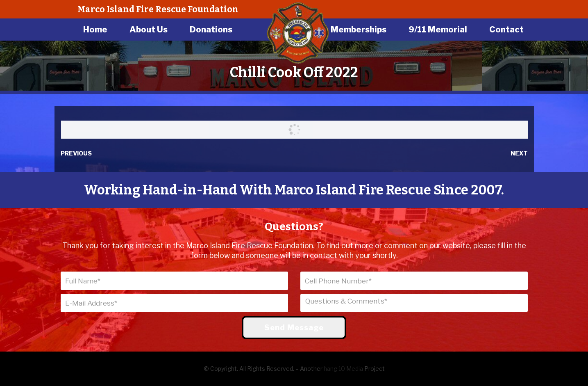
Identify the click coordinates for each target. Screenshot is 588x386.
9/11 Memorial (438, 30)
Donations (211, 30)
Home (95, 30)
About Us (149, 30)
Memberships (359, 30)
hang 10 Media (343, 369)
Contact (506, 30)
